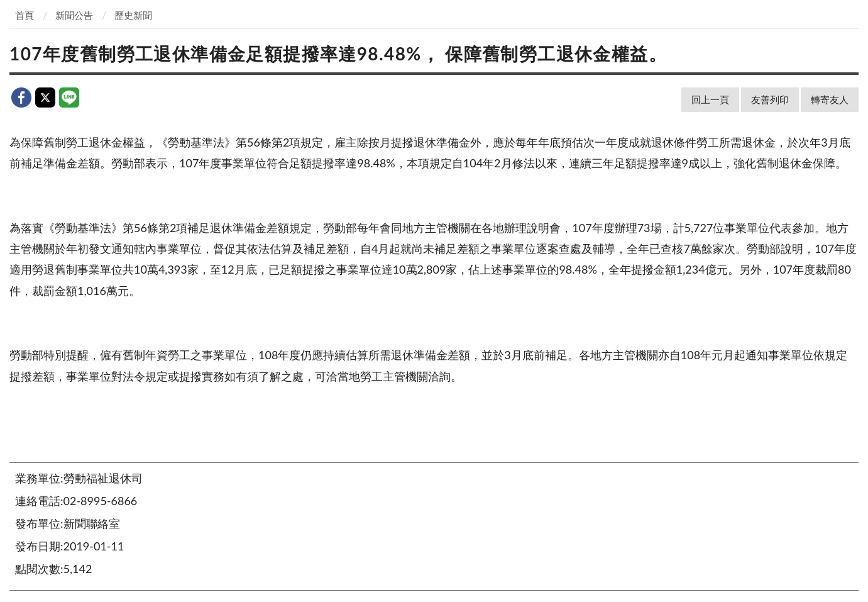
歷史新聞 (133, 15)
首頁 (25, 15)
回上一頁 (710, 99)
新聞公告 (74, 15)
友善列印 (770, 99)
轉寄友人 (830, 99)
